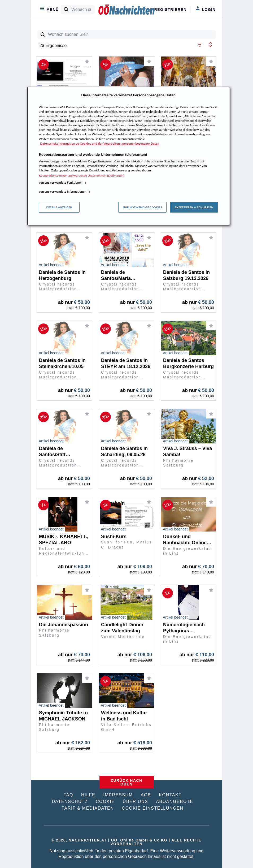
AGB (146, 795)
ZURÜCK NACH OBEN (127, 782)
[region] (128, 156)
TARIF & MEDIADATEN (88, 808)
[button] (200, 44)
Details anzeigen (59, 207)
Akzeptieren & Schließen (194, 207)
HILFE (88, 795)
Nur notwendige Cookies (142, 207)
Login (206, 9)
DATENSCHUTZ (70, 802)
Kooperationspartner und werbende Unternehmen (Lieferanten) (81, 176)
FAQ (68, 795)
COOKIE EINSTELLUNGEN (153, 808)
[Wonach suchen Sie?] (83, 10)
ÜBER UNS (135, 802)
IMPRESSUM (118, 795)
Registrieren (171, 10)
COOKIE (105, 802)
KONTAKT (170, 795)
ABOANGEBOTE (175, 802)
